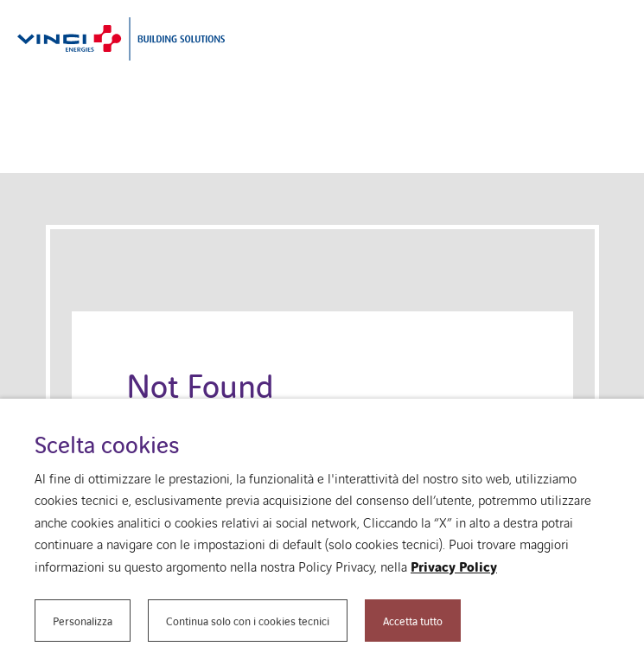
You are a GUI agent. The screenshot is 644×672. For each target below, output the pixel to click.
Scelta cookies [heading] (107, 444)
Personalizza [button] (83, 621)
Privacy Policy (454, 566)
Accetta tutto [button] (413, 621)
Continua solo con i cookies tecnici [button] (248, 621)
